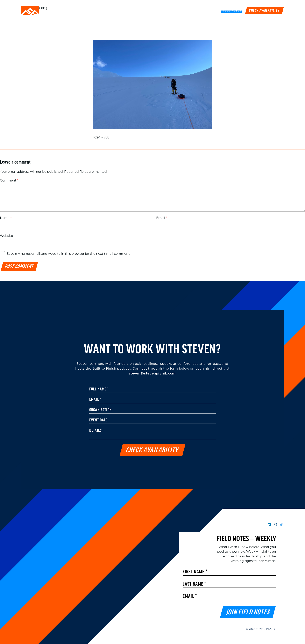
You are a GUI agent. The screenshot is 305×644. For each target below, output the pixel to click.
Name (6, 218)
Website (7, 236)
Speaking (145, 11)
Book (212, 11)
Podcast (195, 11)
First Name (195, 572)
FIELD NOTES (231, 11)
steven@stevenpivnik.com (152, 373)
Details (96, 431)
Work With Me (171, 11)
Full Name (99, 389)
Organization (100, 410)
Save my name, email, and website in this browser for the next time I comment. (69, 254)
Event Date (98, 420)
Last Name (194, 584)
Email (162, 218)
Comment (9, 180)
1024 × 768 (101, 137)
